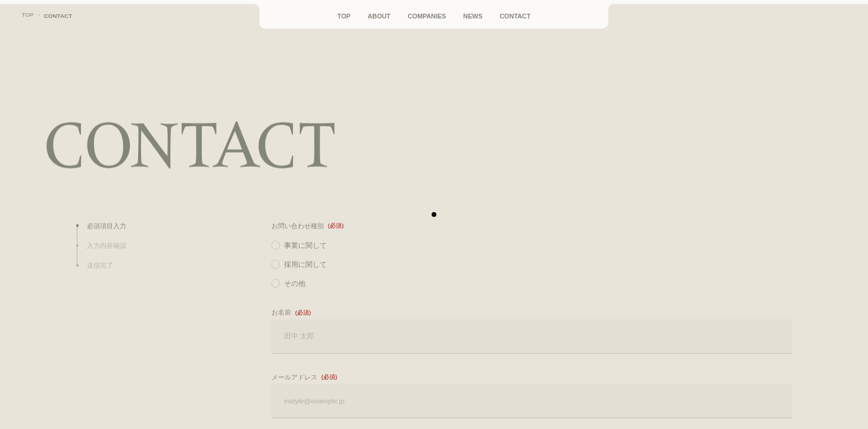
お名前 (281, 312)
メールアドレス (294, 377)
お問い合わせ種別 (298, 226)
